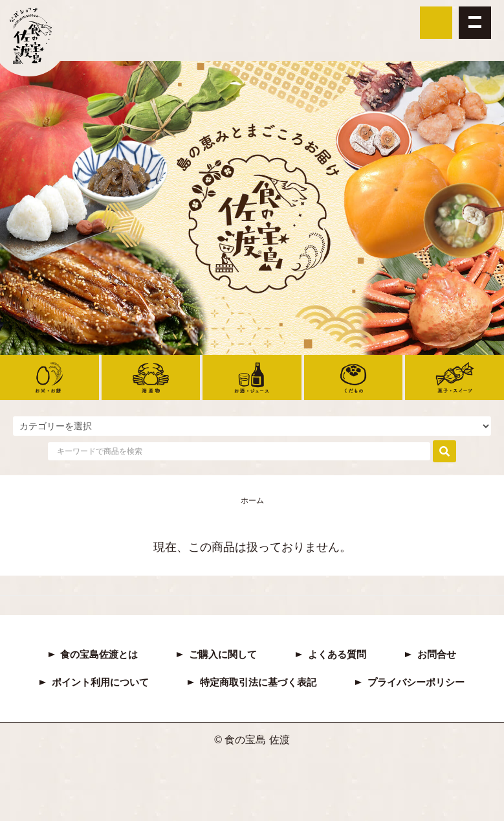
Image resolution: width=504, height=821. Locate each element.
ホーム (252, 500)
